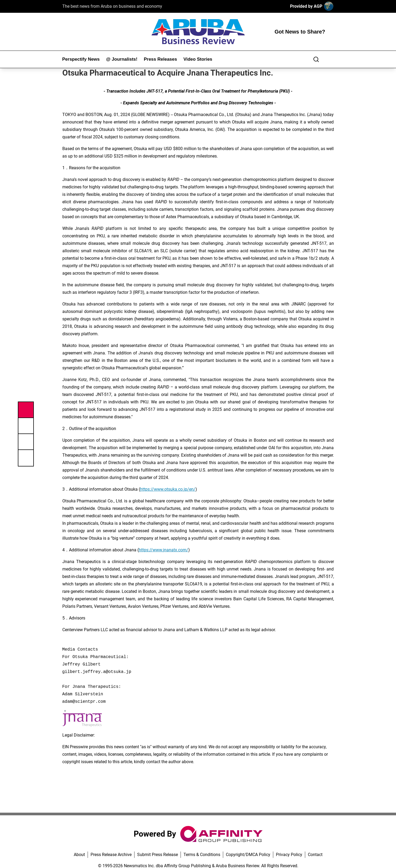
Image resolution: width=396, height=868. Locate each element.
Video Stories (198, 59)
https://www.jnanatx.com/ (164, 550)
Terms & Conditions (202, 855)
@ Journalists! (122, 59)
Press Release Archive (111, 855)
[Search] (316, 59)
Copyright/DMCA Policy (248, 855)
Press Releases (160, 59)
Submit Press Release (158, 855)
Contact (315, 855)
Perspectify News (81, 59)
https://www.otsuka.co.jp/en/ (168, 489)
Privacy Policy (289, 855)
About (79, 855)
